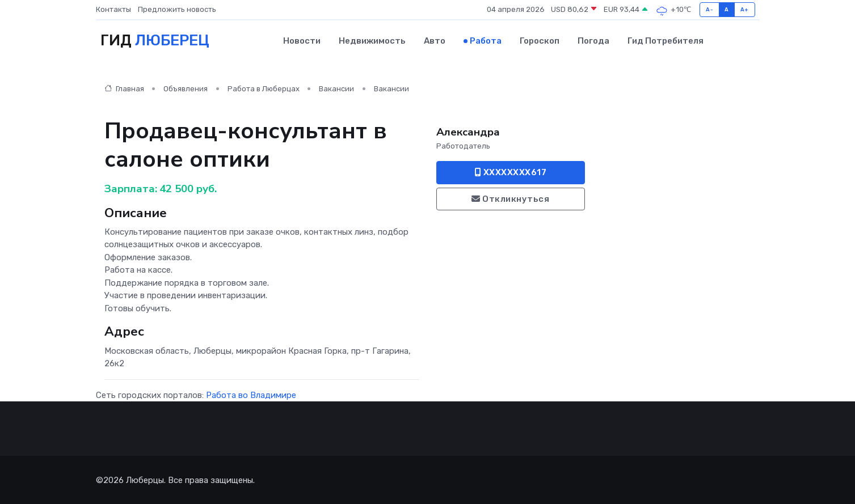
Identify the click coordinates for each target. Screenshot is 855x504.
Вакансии (336, 88)
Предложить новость (177, 9)
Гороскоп (540, 40)
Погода (593, 40)
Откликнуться (510, 198)
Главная (124, 88)
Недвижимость (372, 40)
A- (709, 9)
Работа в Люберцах (264, 88)
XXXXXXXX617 (511, 172)
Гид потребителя (666, 40)
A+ (745, 9)
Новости (302, 40)
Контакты (113, 9)
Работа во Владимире (251, 394)
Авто (435, 40)
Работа (486, 40)
